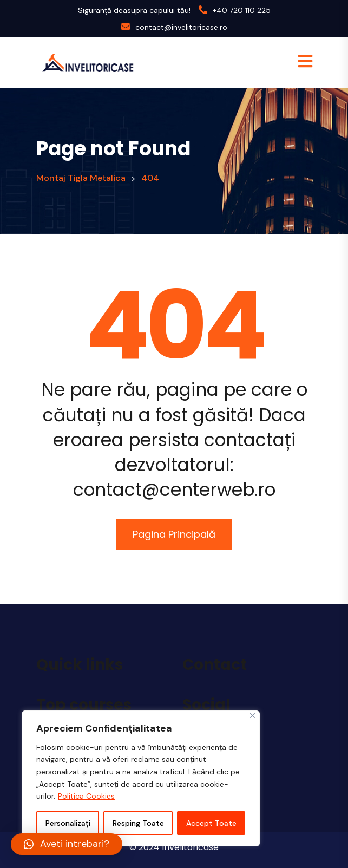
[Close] (252, 716)
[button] (67, 844)
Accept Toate (211, 823)
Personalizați (68, 823)
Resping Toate (138, 823)
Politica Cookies (86, 796)
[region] (141, 778)
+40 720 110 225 (242, 10)
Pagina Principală (174, 534)
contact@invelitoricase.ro (181, 27)
